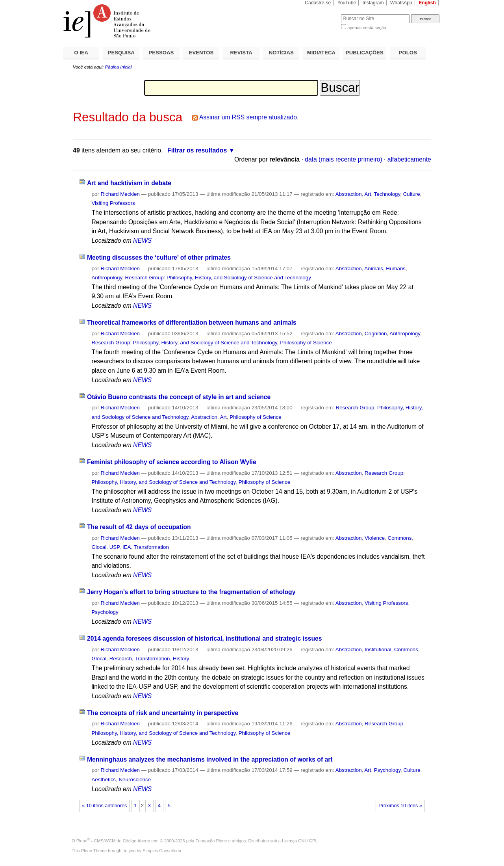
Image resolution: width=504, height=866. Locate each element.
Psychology (105, 612)
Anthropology (107, 278)
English (427, 3)
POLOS (408, 53)
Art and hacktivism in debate (129, 183)
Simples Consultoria (162, 851)
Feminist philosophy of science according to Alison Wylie (172, 462)
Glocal (99, 547)
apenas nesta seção (367, 28)
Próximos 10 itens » (400, 806)
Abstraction (349, 194)
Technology (387, 194)
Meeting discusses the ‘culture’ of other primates (159, 257)
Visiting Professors (113, 203)
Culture (412, 194)
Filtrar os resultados (197, 150)
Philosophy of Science (306, 343)
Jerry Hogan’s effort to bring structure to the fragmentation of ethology (191, 592)
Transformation (151, 547)
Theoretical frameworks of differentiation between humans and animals (192, 322)
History (181, 659)
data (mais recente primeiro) (344, 159)
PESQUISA (121, 53)
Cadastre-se (318, 3)
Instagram (373, 3)
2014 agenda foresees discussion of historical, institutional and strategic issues (205, 638)
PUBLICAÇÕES (365, 53)
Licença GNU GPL (300, 841)
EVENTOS (201, 53)
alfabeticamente (409, 159)
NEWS (142, 241)
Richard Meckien (120, 194)
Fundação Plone (211, 841)
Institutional (378, 649)
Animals (374, 269)
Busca (322, 14)
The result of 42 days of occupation (139, 527)
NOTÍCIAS (281, 53)
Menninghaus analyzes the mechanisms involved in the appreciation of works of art (210, 759)
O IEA (81, 53)
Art (368, 194)
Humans (396, 269)
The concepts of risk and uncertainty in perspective (163, 713)
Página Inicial (118, 67)
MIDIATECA (321, 53)
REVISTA (241, 53)
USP (115, 547)
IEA (127, 547)
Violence (375, 538)
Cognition (376, 334)
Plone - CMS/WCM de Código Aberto (113, 841)
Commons (400, 538)
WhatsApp (401, 3)
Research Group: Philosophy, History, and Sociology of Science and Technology (218, 278)
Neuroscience (135, 780)
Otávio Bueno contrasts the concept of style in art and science (179, 397)
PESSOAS (161, 53)
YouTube (347, 3)
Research (121, 659)
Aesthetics (104, 780)
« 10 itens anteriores (104, 806)
